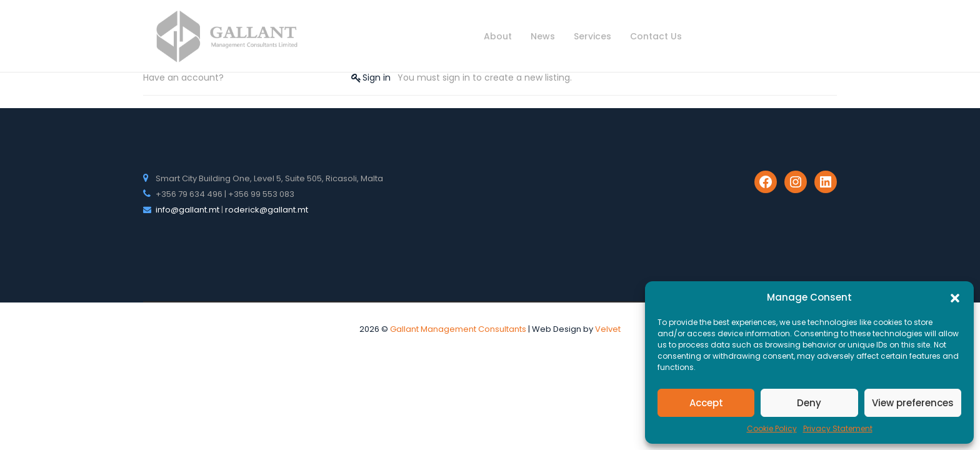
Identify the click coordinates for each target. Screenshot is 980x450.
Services (592, 36)
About (498, 36)
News (543, 36)
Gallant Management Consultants (458, 329)
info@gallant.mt (187, 210)
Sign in (377, 77)
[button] (955, 297)
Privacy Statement (838, 428)
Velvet (608, 329)
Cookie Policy (772, 428)
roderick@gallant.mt (267, 210)
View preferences (913, 403)
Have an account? (183, 77)
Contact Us (656, 36)
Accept (706, 403)
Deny (809, 403)
